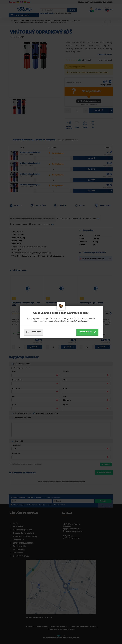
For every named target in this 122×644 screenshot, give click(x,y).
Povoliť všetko (87, 332)
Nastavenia (33, 332)
